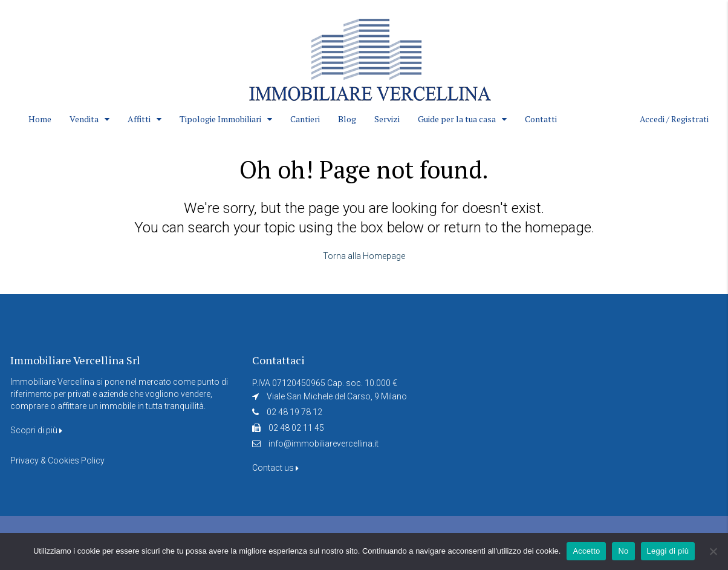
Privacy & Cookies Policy (57, 460)
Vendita (84, 119)
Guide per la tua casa (457, 119)
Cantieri (305, 119)
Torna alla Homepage (364, 256)
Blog (347, 119)
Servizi (387, 119)
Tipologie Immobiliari (220, 119)
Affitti (139, 119)
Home (40, 119)
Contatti (541, 119)
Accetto (586, 551)
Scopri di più (36, 430)
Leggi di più (668, 551)
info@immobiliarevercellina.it (323, 444)
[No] (713, 551)
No (623, 551)
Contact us (275, 468)
